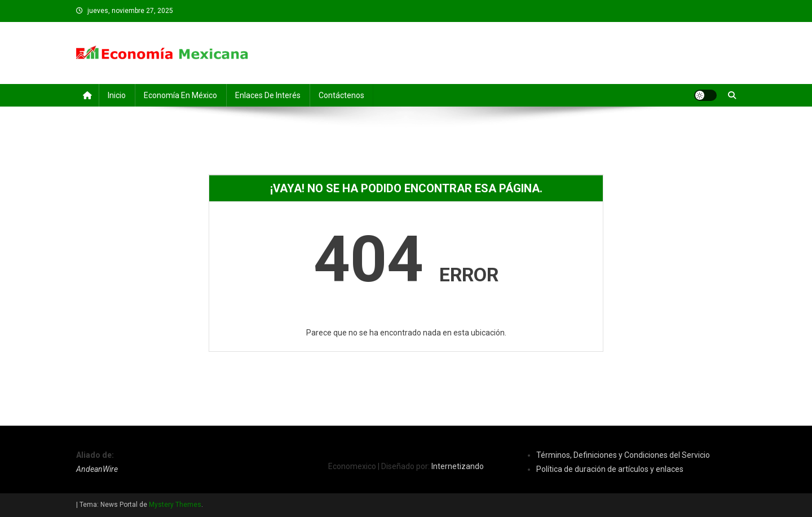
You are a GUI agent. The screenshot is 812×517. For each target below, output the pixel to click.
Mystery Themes (175, 505)
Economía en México (180, 95)
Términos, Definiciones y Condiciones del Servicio (623, 455)
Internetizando (458, 466)
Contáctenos (341, 95)
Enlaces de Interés (268, 95)
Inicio (117, 95)
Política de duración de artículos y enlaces (610, 469)
